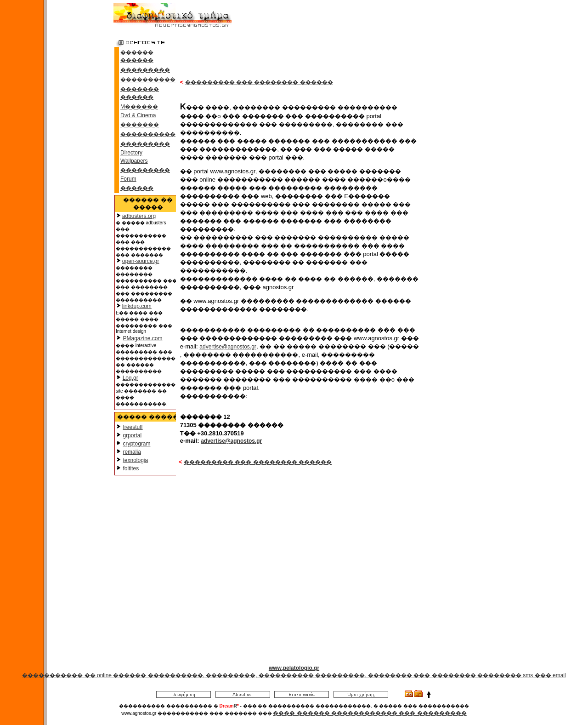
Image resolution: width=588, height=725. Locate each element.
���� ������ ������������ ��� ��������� (370, 713)
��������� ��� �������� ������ (259, 82)
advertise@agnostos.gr (228, 347)
